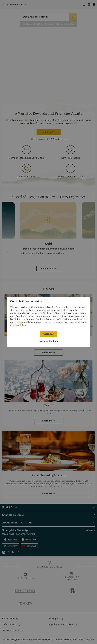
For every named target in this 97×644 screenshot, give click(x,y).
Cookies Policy (18, 325)
